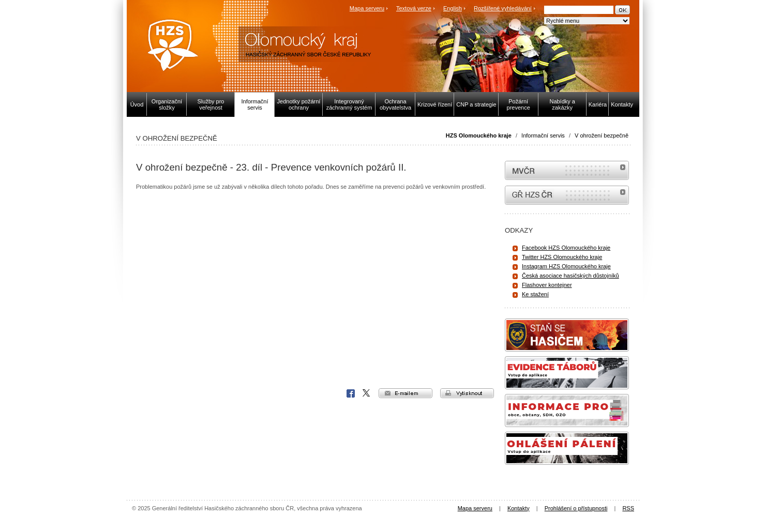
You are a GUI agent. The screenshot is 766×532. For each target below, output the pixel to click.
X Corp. (367, 393)
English (453, 8)
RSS (628, 508)
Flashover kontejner (547, 285)
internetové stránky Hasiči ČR (567, 195)
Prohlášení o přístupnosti (576, 508)
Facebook (351, 393)
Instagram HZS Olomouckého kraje (566, 266)
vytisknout (467, 393)
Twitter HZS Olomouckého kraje (562, 257)
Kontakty (519, 508)
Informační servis (543, 135)
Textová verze (414, 8)
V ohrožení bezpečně (602, 135)
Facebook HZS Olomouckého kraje (566, 248)
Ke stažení (535, 294)
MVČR (567, 170)
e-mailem (405, 393)
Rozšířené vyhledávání (503, 8)
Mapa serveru (367, 8)
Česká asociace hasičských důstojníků (570, 276)
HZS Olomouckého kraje (479, 135)
